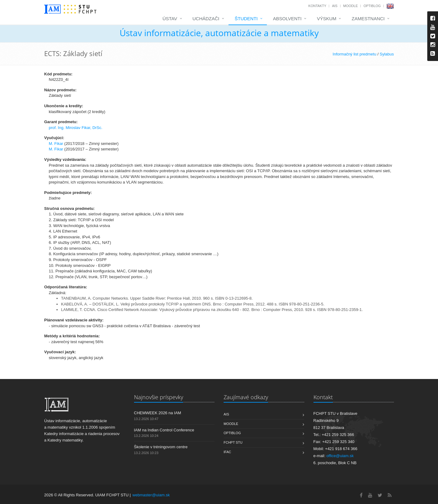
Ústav (170, 19)
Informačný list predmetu (355, 54)
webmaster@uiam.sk (151, 495)
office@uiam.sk (340, 456)
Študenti (246, 19)
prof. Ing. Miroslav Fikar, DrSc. (76, 128)
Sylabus (387, 54)
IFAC (227, 452)
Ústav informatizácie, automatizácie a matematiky (219, 33)
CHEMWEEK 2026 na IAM (158, 413)
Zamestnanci (368, 19)
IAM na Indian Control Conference (164, 430)
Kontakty (317, 6)
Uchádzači (206, 19)
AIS (335, 6)
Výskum (327, 19)
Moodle (351, 6)
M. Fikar (56, 144)
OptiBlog (372, 6)
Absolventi (287, 19)
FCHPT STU (233, 442)
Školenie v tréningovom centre (161, 447)
